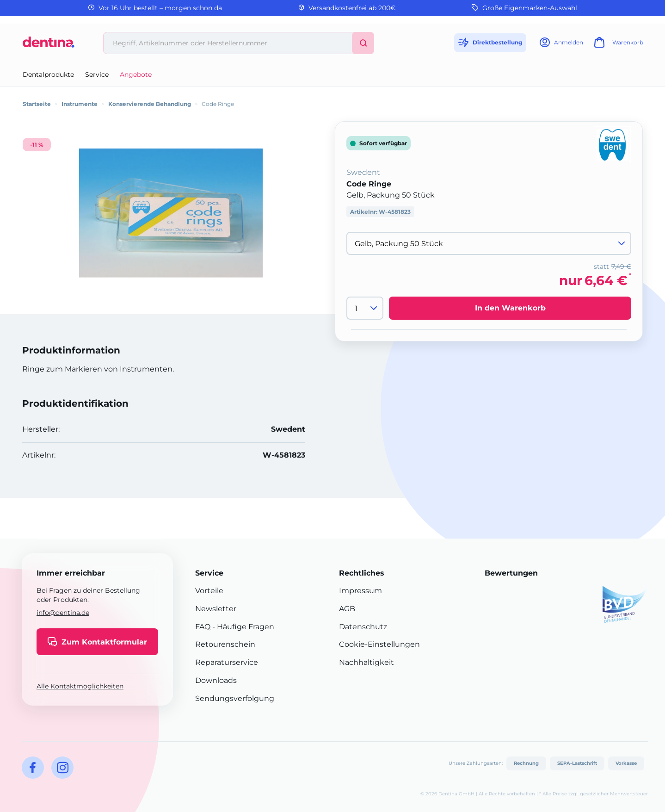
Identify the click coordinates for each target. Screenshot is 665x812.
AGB (347, 609)
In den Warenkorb (510, 308)
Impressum (360, 591)
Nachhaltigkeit (366, 662)
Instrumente (80, 104)
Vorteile (209, 591)
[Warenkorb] (617, 45)
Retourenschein (225, 644)
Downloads (216, 680)
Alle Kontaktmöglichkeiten (80, 686)
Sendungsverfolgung (235, 698)
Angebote (136, 74)
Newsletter (216, 609)
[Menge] (365, 308)
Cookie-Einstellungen (379, 644)
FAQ (203, 627)
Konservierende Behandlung (150, 104)
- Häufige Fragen (242, 627)
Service (97, 74)
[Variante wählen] (489, 243)
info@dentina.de (63, 613)
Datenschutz (363, 627)
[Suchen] (363, 43)
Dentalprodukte (48, 74)
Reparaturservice (227, 662)
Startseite (37, 104)
